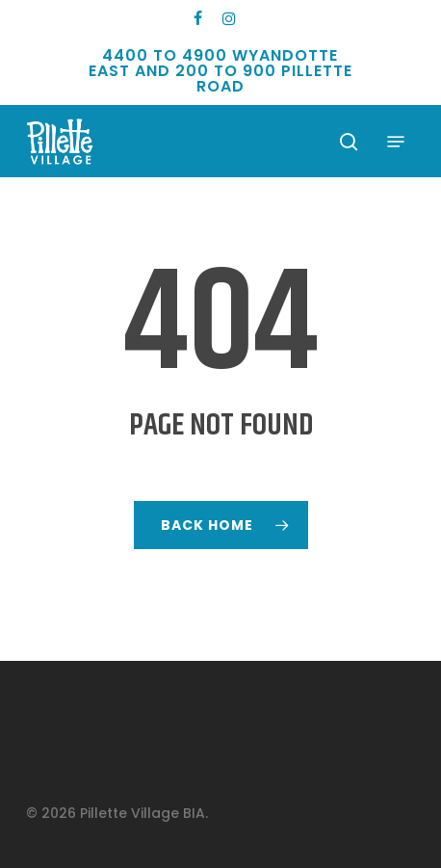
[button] (396, 142)
